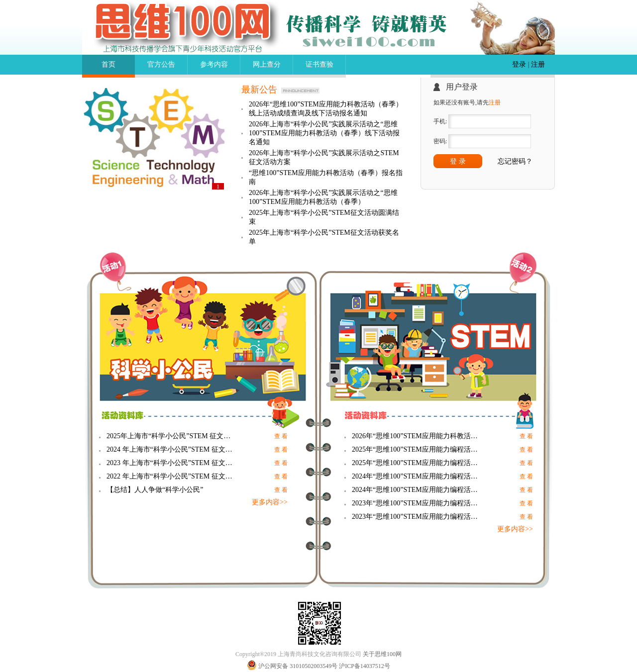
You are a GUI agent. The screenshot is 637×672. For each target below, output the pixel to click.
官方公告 (161, 64)
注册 (538, 64)
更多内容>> (270, 502)
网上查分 (267, 64)
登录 (519, 64)
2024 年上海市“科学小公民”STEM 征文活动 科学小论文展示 (171, 449)
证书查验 (319, 64)
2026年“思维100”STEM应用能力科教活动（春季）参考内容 (417, 436)
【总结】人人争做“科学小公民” (155, 490)
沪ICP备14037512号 (365, 666)
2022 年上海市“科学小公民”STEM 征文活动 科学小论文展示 (171, 476)
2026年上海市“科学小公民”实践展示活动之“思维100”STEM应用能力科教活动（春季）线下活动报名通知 (324, 133)
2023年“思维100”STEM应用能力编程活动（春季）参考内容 (417, 517)
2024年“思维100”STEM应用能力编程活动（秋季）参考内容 (417, 476)
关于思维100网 (382, 654)
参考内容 (214, 64)
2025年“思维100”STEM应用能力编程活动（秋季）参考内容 (417, 449)
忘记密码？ (515, 161)
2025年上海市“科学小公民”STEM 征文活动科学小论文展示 (171, 436)
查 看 (281, 436)
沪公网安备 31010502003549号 (298, 666)
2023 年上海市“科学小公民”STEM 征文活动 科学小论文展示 (171, 463)
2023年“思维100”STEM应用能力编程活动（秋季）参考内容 (417, 503)
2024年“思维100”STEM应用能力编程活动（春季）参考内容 (417, 490)
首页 (108, 64)
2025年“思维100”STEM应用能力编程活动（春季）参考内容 (417, 463)
